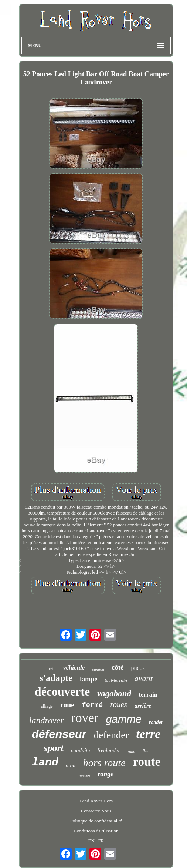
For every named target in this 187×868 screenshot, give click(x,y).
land (45, 763)
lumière (85, 776)
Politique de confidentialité (96, 821)
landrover (47, 720)
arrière (143, 706)
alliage (47, 706)
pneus (138, 668)
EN (91, 841)
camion (98, 669)
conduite (81, 750)
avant (144, 678)
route (147, 762)
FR (101, 841)
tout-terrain (116, 680)
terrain (148, 695)
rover (85, 718)
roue (67, 705)
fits (146, 750)
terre (148, 734)
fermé (92, 705)
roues (119, 704)
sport (53, 748)
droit (71, 766)
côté (118, 667)
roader (156, 722)
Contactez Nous (96, 811)
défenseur (59, 734)
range (106, 774)
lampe (89, 679)
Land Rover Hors (96, 801)
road (131, 751)
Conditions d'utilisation (96, 831)
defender (111, 735)
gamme (124, 719)
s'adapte (56, 678)
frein (52, 668)
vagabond (114, 693)
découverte (62, 691)
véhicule (74, 668)
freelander (109, 750)
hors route (104, 763)
